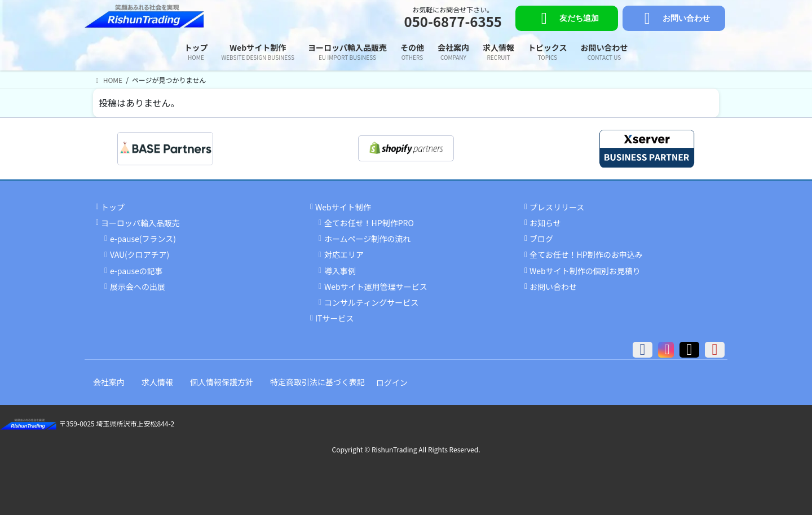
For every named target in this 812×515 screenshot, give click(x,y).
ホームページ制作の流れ (367, 239)
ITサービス (335, 318)
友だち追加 (566, 19)
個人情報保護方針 (222, 382)
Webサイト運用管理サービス (376, 287)
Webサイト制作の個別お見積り (585, 271)
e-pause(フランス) (143, 239)
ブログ (541, 239)
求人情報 (157, 382)
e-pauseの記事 (136, 271)
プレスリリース (557, 207)
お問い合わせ (674, 19)
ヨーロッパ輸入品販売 (140, 223)
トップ (113, 207)
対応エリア (344, 254)
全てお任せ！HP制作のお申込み (586, 254)
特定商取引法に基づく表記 (317, 382)
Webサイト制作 (343, 207)
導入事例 (340, 271)
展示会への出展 (138, 287)
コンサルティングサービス (371, 302)
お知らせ (545, 223)
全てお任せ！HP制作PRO (369, 223)
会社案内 (109, 382)
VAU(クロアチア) (140, 254)
